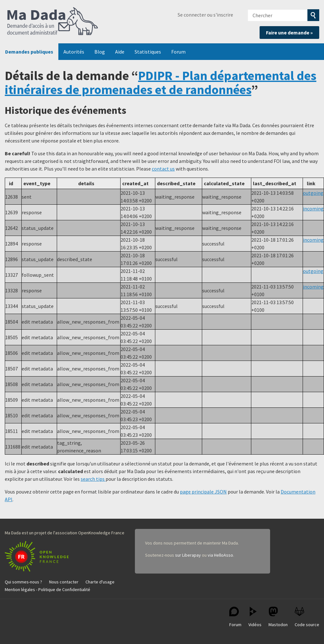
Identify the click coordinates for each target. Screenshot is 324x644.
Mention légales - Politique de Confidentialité (48, 589)
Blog (100, 52)
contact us (163, 169)
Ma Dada (53, 22)
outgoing (313, 193)
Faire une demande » (289, 33)
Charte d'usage (100, 582)
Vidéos (255, 617)
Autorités (74, 52)
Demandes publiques (29, 52)
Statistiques (148, 52)
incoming (313, 209)
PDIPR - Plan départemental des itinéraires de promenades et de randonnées (161, 83)
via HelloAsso (220, 555)
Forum (178, 52)
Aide (120, 52)
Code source (307, 617)
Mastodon (278, 617)
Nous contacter (64, 582)
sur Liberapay (188, 555)
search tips (93, 479)
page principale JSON (203, 492)
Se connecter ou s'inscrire (205, 15)
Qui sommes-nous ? (23, 582)
